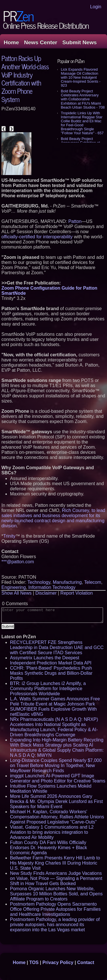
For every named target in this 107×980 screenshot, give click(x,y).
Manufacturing (67, 582)
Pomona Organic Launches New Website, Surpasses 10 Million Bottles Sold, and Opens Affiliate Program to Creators (56, 894)
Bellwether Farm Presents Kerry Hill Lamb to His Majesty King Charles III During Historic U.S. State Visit (55, 863)
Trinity (9, 536)
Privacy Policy (58, 962)
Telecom (93, 582)
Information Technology (52, 587)
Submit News (80, 42)
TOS (34, 962)
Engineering (14, 587)
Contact (86, 962)
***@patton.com (18, 562)
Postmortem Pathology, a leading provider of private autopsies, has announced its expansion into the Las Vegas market (55, 925)
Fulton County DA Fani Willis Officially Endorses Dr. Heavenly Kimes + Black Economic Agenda (49, 848)
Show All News (17, 593)
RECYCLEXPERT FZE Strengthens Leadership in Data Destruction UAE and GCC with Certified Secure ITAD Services (57, 647)
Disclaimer (46, 593)
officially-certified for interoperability (37, 237)
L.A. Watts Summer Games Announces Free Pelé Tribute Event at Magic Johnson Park (55, 701)
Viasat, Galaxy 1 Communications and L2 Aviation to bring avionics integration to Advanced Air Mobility (52, 832)
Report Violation (77, 593)
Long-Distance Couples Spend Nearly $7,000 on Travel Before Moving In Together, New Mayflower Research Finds (56, 766)
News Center (41, 42)
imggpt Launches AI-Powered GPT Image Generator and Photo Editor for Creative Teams (58, 778)
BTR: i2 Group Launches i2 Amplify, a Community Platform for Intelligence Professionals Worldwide (48, 689)
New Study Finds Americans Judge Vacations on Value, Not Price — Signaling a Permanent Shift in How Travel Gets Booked (56, 878)
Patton (75, 221)
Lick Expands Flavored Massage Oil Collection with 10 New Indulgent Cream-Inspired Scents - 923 (81, 77)
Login (96, 7)
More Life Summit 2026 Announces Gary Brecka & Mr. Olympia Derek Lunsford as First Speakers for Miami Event (56, 801)
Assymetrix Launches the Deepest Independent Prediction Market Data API (51, 660)
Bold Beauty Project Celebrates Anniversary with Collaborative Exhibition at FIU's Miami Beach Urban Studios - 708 (83, 99)
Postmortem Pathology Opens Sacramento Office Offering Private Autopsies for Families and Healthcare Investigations (55, 909)
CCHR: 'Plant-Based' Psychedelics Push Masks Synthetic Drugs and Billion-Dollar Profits (51, 673)
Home (11, 42)
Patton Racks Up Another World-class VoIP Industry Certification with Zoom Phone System (25, 79)
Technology (39, 582)
